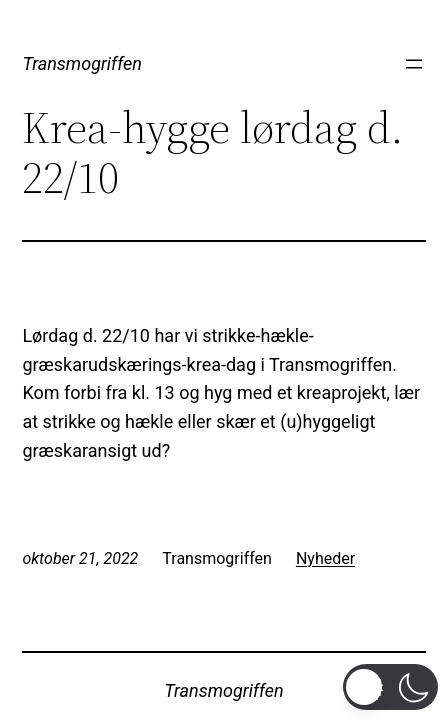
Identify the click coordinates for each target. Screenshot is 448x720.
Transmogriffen (82, 63)
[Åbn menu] (414, 64)
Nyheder (325, 558)
